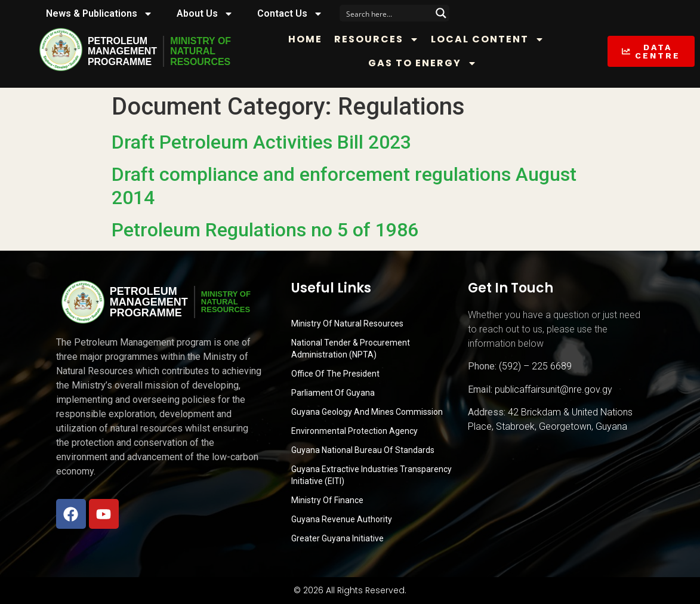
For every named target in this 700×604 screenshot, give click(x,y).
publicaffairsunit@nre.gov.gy (553, 389)
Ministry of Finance (327, 500)
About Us (205, 14)
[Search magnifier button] (441, 13)
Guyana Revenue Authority (342, 519)
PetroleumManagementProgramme (122, 51)
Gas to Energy (423, 63)
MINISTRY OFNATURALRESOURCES (201, 51)
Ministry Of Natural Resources (347, 323)
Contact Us (290, 14)
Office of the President (335, 374)
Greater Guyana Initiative (337, 538)
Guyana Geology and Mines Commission (367, 412)
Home (306, 39)
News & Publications (99, 14)
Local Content (488, 39)
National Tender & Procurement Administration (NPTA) (351, 349)
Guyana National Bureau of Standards (363, 450)
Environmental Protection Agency (354, 431)
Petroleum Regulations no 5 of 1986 (265, 230)
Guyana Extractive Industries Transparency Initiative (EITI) (371, 475)
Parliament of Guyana (333, 393)
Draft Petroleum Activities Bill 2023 (261, 142)
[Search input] (387, 13)
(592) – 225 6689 (535, 366)
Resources (377, 39)
